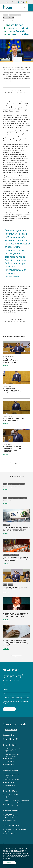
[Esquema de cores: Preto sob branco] (21, 2)
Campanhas (6, 525)
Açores (5, 484)
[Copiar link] (27, 93)
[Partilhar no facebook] (6, 93)
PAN (10, 555)
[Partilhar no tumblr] (15, 93)
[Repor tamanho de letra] (13, 2)
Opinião (10, 484)
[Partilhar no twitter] (9, 93)
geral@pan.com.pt (11, 730)
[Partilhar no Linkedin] (18, 93)
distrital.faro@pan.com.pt (12, 805)
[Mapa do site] (7, 2)
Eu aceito (9, 863)
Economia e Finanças (15, 15)
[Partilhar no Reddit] (21, 93)
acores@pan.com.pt (10, 820)
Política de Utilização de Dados (20, 698)
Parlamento (15, 555)
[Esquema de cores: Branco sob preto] (24, 2)
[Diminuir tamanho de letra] (10, 2)
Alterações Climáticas (14, 498)
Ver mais (5, 365)
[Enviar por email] (24, 93)
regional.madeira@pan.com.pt (13, 834)
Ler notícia (6, 490)
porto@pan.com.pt (10, 785)
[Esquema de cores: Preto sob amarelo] (26, 2)
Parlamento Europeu (8, 18)
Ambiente (24, 498)
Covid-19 (5, 15)
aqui (9, 858)
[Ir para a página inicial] (7, 8)
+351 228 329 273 (9, 782)
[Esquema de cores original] (19, 2)
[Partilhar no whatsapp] (12, 93)
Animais (5, 555)
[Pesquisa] (24, 8)
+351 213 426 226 (9, 759)
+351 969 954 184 (9, 762)
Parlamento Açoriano (19, 484)
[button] (30, 8)
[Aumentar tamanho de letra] (15, 2)
